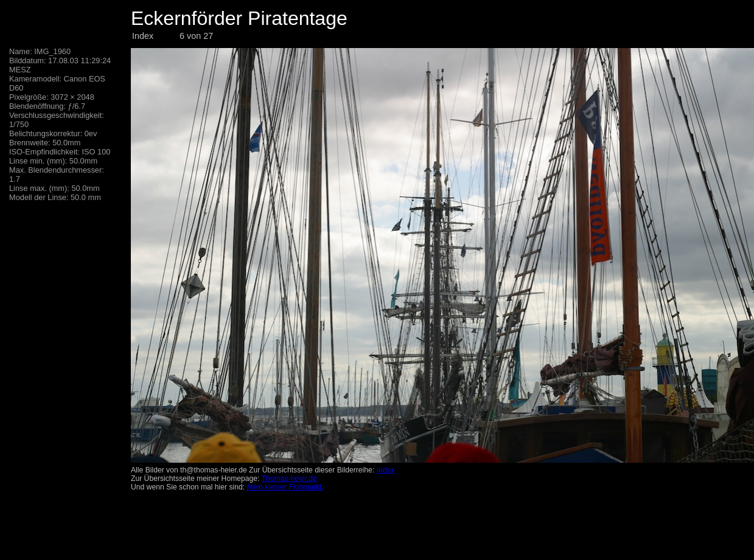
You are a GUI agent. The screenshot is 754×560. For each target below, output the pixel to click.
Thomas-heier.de (289, 479)
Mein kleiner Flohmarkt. (285, 487)
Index (143, 36)
